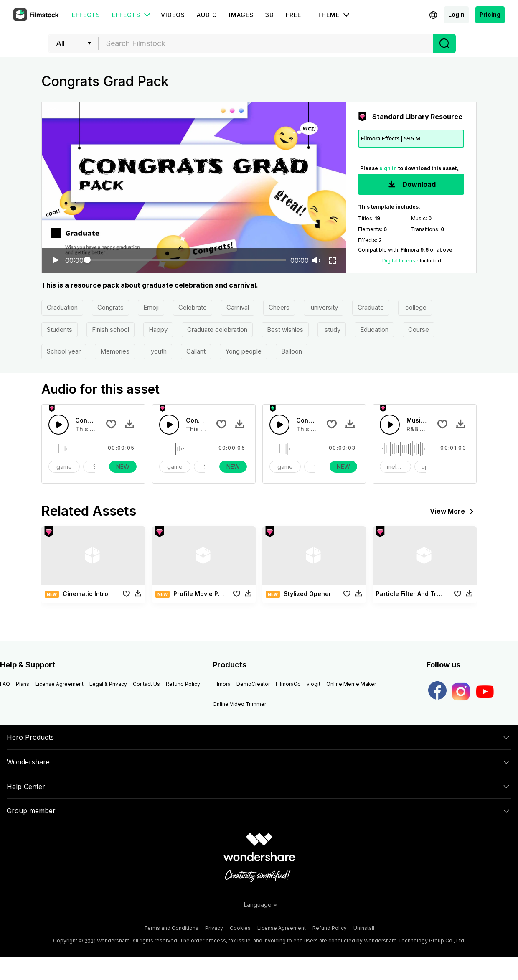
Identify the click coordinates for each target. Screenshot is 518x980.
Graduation (62, 307)
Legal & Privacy (108, 684)
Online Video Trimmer (239, 704)
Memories (115, 351)
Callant (196, 351)
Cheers (279, 307)
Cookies (240, 928)
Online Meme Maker (351, 684)
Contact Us (146, 684)
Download (411, 185)
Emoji (151, 307)
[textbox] (266, 43)
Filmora (222, 684)
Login (456, 14)
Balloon (292, 351)
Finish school (110, 330)
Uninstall (364, 928)
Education (374, 330)
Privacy (214, 928)
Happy (158, 330)
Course (419, 330)
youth (158, 351)
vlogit (314, 684)
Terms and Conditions (171, 928)
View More (453, 512)
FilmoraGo (288, 684)
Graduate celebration (217, 330)
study (332, 330)
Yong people (243, 351)
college (415, 307)
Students (60, 330)
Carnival (238, 307)
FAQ (5, 684)
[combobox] (266, 43)
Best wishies (285, 330)
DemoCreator (253, 684)
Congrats (110, 307)
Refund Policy (183, 684)
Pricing (490, 14)
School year (64, 351)
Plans (23, 684)
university (324, 307)
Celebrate (193, 307)
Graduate (371, 307)
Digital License (400, 261)
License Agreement (59, 684)
